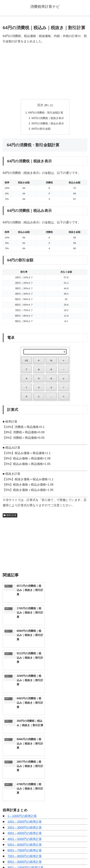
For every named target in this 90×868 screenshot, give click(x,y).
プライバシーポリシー (67, 857)
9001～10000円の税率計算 (25, 759)
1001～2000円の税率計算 (25, 713)
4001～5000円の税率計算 (25, 731)
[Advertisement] (45, 72)
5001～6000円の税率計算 (25, 736)
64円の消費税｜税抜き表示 (48, 118)
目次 (40, 105)
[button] (84, 816)
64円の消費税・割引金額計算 (46, 113)
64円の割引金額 (41, 129)
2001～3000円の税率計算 (25, 719)
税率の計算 (10, 515)
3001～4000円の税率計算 (25, 725)
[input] (45, 816)
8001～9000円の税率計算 (25, 754)
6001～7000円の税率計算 (25, 742)
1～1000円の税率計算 (22, 708)
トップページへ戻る (23, 857)
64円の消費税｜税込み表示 (48, 123)
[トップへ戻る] (85, 863)
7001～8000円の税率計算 (25, 748)
